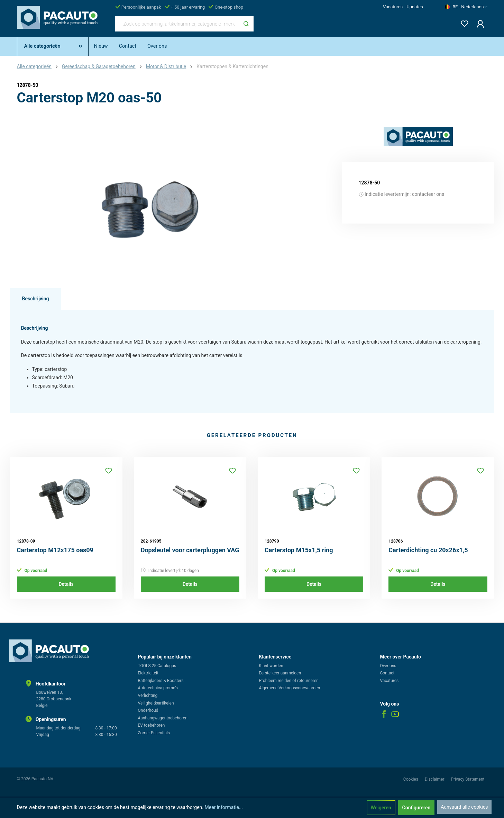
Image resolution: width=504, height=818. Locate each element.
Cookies (411, 779)
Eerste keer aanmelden (280, 673)
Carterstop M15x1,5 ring (299, 550)
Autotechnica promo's (158, 688)
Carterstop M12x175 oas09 (55, 550)
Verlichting (148, 696)
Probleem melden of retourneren (289, 681)
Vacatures (393, 7)
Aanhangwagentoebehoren (163, 718)
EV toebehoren (152, 725)
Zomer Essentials (154, 733)
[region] (148, 201)
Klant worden (271, 666)
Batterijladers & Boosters (161, 681)
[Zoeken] (246, 24)
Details (66, 584)
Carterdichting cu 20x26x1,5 (428, 550)
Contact (387, 673)
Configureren (416, 808)
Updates (415, 7)
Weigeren (381, 808)
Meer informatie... (223, 807)
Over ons (388, 666)
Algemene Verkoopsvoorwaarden (290, 688)
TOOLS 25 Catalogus (157, 666)
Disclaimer (435, 779)
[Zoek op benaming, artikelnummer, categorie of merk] (177, 24)
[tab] (36, 299)
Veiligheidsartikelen (156, 703)
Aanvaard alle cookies (464, 807)
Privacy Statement (468, 779)
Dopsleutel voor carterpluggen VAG (190, 550)
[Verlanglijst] (462, 22)
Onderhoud (148, 710)
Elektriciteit (148, 673)
